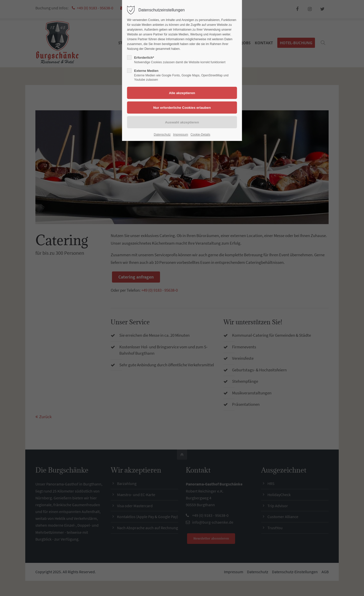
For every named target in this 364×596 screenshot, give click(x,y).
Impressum (181, 135)
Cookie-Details (200, 135)
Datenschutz (162, 135)
